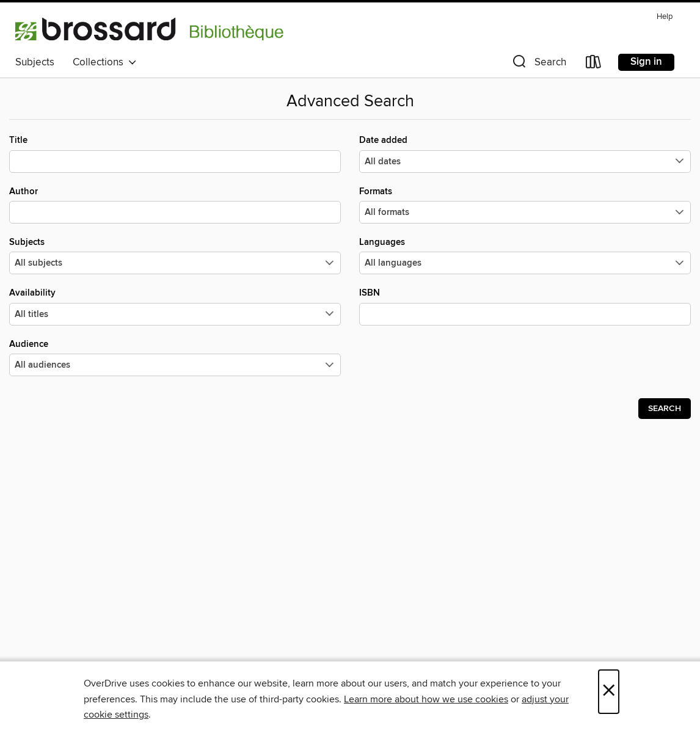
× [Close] (609, 692)
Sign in (646, 62)
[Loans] (594, 64)
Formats (525, 205)
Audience (175, 357)
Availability (175, 306)
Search (665, 409)
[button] (538, 64)
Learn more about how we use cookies (426, 699)
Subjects (35, 62)
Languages (525, 255)
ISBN (525, 306)
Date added (525, 153)
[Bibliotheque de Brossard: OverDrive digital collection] (150, 29)
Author (175, 205)
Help (665, 17)
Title (175, 153)
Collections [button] (105, 62)
